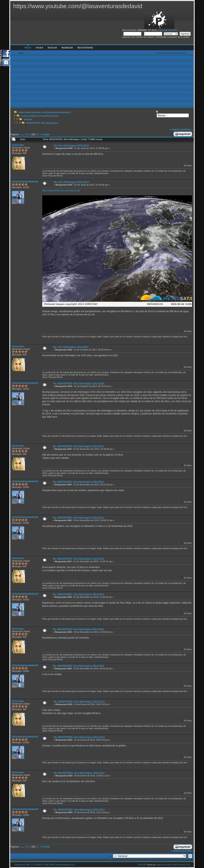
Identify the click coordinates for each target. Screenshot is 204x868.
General (28, 119)
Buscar (52, 48)
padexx (159, 865)
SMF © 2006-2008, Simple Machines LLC (56, 865)
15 (26, 135)
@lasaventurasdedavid (25, 182)
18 (37, 135)
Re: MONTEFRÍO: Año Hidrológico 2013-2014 (79, 384)
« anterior (175, 130)
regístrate (172, 30)
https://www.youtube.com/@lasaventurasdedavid (44, 112)
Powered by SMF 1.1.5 (25, 865)
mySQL (168, 865)
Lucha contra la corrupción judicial (40, 116)
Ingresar (67, 48)
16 (29, 135)
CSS (188, 865)
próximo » (187, 130)
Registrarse (85, 48)
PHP (175, 865)
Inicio (28, 48)
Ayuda (39, 48)
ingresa (161, 30)
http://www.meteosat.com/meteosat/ (61, 191)
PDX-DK (142, 865)
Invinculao (18, 145)
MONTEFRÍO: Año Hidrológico (42, 123)
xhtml (181, 865)
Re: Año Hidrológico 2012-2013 (71, 146)
